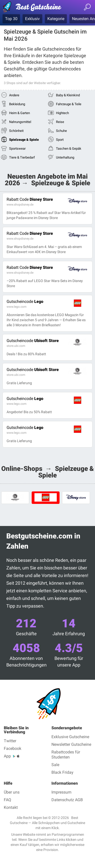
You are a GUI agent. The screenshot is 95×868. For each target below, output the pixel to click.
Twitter (10, 741)
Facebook (13, 748)
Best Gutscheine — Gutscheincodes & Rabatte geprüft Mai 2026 (34, 8)
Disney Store (30, 199)
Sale (55, 765)
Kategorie (56, 19)
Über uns (12, 792)
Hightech (62, 113)
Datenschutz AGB (67, 800)
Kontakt (11, 807)
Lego (25, 301)
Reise (60, 122)
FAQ (7, 800)
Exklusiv (32, 19)
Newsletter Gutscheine (71, 744)
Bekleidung (17, 104)
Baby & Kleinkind (68, 95)
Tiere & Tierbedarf (22, 157)
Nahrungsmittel (20, 122)
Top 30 (11, 19)
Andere (14, 95)
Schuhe (61, 131)
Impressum (61, 792)
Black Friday (62, 772)
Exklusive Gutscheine (70, 737)
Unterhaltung (65, 157)
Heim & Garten (20, 113)
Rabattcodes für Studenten (66, 755)
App (7, 756)
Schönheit (16, 131)
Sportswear (17, 149)
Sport (60, 140)
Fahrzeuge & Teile (69, 104)
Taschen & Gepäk (69, 149)
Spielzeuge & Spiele (24, 140)
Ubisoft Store (33, 341)
